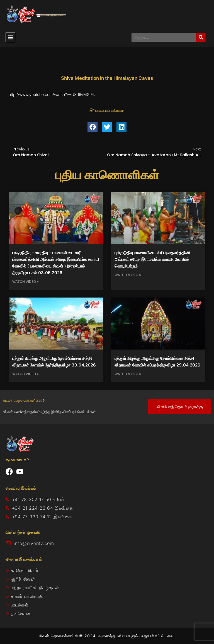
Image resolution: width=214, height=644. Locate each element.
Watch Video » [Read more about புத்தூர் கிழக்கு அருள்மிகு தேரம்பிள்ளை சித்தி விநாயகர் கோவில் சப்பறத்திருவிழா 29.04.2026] (128, 374)
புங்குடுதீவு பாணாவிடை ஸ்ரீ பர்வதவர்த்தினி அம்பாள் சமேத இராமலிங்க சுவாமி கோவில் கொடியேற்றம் (152, 259)
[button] (10, 37)
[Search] (201, 37)
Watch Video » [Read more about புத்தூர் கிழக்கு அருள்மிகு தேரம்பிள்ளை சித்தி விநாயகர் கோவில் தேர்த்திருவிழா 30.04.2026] (25, 374)
